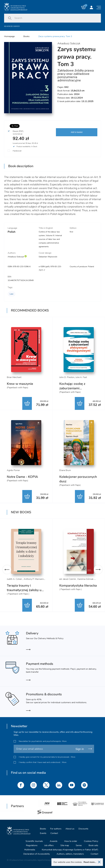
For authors (56, 829)
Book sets (93, 845)
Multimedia (30, 850)
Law (12, 294)
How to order (71, 841)
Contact (54, 833)
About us (70, 829)
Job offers (49, 845)
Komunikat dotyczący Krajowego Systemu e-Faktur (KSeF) (70, 850)
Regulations (32, 845)
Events (43, 833)
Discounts (83, 829)
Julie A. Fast (81, 377)
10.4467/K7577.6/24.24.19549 (21, 280)
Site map (65, 845)
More (64, 741)
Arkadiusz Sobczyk (69, 43)
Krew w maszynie (20, 384)
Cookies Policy (91, 841)
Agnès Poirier (13, 470)
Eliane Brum (65, 470)
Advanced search (12, 26)
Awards (54, 841)
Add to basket (77, 132)
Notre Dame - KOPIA (22, 477)
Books (26, 36)
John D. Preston (67, 377)
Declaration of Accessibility (37, 854)
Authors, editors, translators (70, 854)
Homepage (9, 36)
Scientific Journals (34, 841)
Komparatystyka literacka (78, 586)
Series (79, 845)
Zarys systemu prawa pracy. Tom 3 (55, 36)
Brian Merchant (14, 377)
